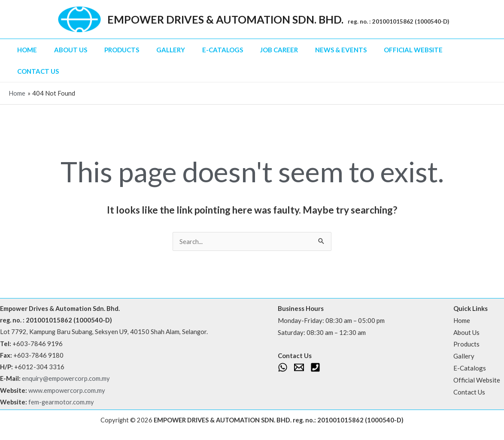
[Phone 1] (315, 367)
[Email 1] (299, 367)
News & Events (341, 50)
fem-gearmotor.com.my (61, 402)
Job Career (279, 50)
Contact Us (38, 71)
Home (27, 50)
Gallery (171, 50)
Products (122, 50)
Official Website (413, 50)
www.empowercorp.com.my (67, 390)
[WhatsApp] (283, 367)
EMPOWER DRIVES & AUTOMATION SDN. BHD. (225, 19)
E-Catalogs (223, 50)
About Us (71, 50)
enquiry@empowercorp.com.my (66, 378)
